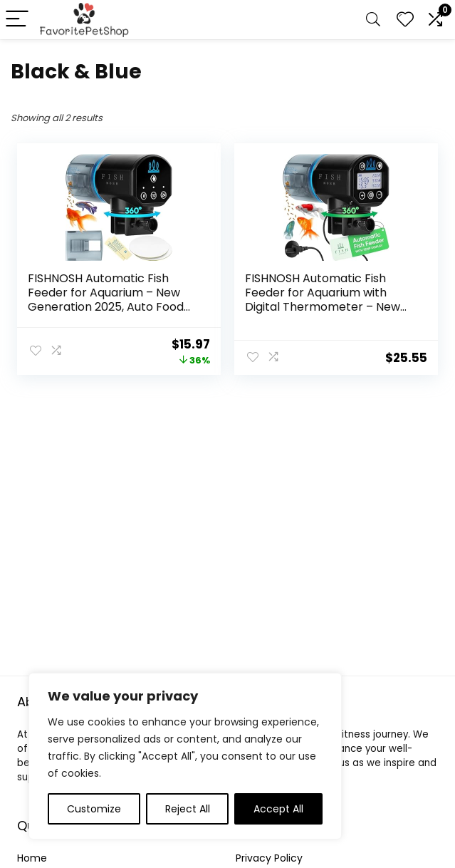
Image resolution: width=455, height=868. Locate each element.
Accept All (278, 809)
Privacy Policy (269, 858)
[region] (185, 756)
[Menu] (17, 20)
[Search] (373, 20)
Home (32, 858)
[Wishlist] (405, 20)
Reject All (188, 809)
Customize (94, 809)
